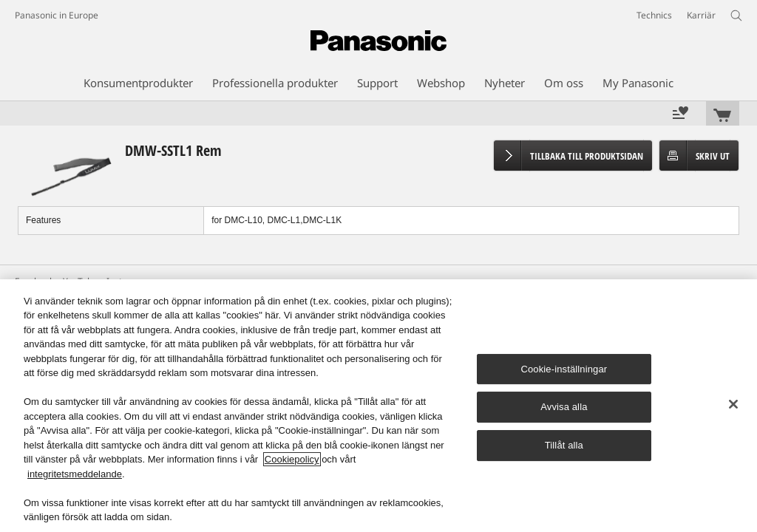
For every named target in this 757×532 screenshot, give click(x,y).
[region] (378, 406)
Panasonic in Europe (57, 15)
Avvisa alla (564, 407)
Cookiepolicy (292, 459)
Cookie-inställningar (564, 369)
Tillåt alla (564, 445)
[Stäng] (733, 404)
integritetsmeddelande (75, 474)
